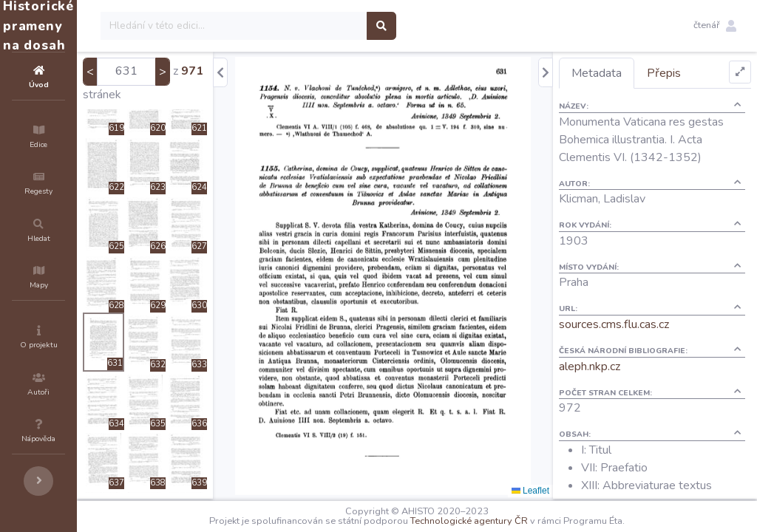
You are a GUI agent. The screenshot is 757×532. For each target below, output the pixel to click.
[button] (715, 26)
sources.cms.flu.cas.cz (641, 342)
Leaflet (557, 491)
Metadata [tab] (623, 73)
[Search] (323, 26)
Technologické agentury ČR (513, 521)
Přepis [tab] (690, 73)
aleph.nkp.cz (616, 384)
